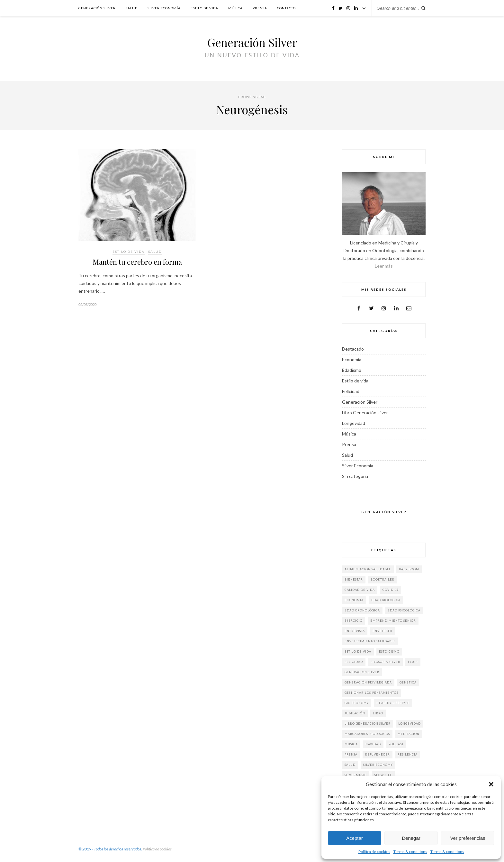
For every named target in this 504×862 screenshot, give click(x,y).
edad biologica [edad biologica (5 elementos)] (386, 600)
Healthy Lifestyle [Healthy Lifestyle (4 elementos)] (393, 703)
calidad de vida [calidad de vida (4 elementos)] (360, 590)
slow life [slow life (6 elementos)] (383, 775)
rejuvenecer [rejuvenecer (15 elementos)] (378, 754)
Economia (352, 359)
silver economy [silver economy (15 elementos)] (378, 765)
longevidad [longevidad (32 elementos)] (410, 724)
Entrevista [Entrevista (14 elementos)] (355, 631)
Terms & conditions (410, 852)
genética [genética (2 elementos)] (408, 682)
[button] (491, 784)
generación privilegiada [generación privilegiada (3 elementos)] (368, 682)
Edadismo (352, 370)
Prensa (260, 8)
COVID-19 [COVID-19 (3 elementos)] (391, 590)
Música (235, 8)
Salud (132, 8)
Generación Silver (97, 8)
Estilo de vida (204, 8)
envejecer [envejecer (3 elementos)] (382, 631)
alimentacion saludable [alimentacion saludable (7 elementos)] (368, 569)
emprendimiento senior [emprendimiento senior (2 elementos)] (393, 621)
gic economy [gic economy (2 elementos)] (357, 703)
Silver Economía (164, 8)
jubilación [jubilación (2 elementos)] (355, 713)
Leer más (384, 266)
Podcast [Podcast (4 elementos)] (396, 744)
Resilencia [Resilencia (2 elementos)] (408, 754)
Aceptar (355, 838)
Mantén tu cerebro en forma (137, 262)
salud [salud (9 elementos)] (350, 765)
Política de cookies (374, 852)
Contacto (286, 8)
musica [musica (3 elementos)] (351, 744)
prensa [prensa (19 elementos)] (351, 754)
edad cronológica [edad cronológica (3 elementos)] (362, 610)
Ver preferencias (468, 838)
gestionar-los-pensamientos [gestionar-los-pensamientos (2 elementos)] (371, 693)
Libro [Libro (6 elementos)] (378, 713)
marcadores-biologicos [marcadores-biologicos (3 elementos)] (367, 734)
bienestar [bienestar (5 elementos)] (354, 579)
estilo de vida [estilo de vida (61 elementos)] (358, 651)
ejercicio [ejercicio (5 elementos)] (354, 621)
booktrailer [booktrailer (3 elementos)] (382, 579)
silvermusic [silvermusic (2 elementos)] (356, 775)
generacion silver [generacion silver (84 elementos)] (362, 672)
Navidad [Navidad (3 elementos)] (373, 744)
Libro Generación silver (365, 413)
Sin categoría (355, 476)
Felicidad (351, 391)
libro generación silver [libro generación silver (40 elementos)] (368, 724)
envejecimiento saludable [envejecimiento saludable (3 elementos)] (370, 641)
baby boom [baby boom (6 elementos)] (409, 569)
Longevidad (354, 423)
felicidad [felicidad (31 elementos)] (354, 662)
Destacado (353, 349)
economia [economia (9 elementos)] (354, 600)
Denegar (411, 838)
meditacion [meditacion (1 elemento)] (409, 734)
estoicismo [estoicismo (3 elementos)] (389, 651)
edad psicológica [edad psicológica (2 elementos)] (404, 610)
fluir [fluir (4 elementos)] (413, 662)
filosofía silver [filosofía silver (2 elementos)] (385, 662)
